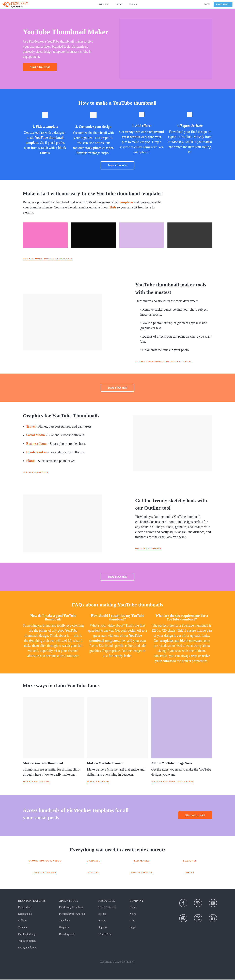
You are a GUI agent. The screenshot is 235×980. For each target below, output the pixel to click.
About (133, 908)
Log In (207, 4)
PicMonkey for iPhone (71, 908)
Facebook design (27, 935)
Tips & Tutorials (107, 908)
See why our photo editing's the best (163, 361)
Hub (113, 207)
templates (126, 202)
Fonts (190, 873)
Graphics (93, 861)
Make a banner (98, 782)
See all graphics (36, 472)
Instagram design (27, 948)
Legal (133, 928)
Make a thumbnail (36, 782)
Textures (190, 861)
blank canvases (191, 641)
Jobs (132, 921)
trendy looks (122, 656)
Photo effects (142, 873)
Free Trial (223, 4)
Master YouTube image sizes (173, 782)
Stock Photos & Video (45, 861)
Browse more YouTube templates (48, 259)
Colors (93, 873)
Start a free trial (40, 67)
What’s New (105, 935)
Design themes (45, 873)
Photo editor (25, 908)
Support (103, 928)
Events (102, 914)
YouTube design (27, 941)
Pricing (119, 4)
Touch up (23, 928)
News (133, 914)
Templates (142, 861)
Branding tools (67, 935)
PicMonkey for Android (72, 914)
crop (194, 656)
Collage (22, 921)
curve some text (145, 147)
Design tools (25, 914)
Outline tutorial (148, 548)
